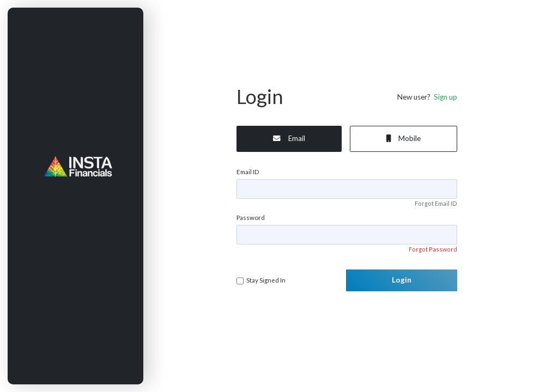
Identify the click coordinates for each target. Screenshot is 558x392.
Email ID (248, 171)
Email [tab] (289, 138)
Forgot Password (433, 249)
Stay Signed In (266, 280)
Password (251, 217)
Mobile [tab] (404, 138)
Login (402, 280)
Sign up (444, 97)
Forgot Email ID (436, 203)
